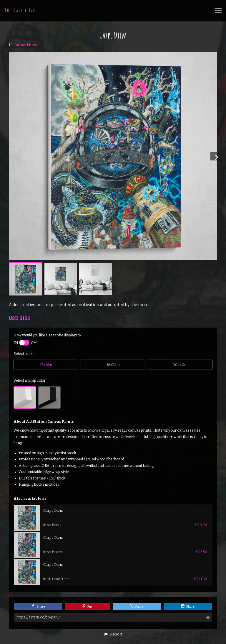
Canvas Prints (25, 45)
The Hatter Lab (20, 10)
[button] (113, 634)
